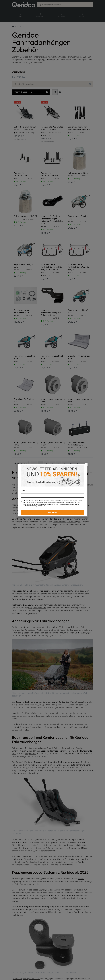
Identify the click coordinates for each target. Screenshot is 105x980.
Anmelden (52, 512)
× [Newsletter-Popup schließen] (86, 464)
